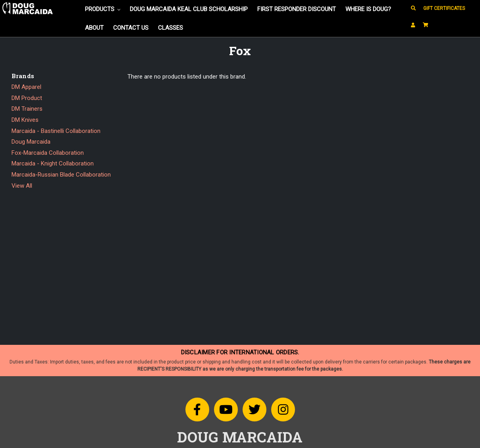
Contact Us (131, 28)
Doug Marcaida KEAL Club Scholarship (189, 9)
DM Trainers (27, 109)
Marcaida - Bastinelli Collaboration (56, 131)
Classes (171, 28)
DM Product (27, 98)
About (94, 28)
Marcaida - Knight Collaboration (53, 163)
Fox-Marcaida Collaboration (48, 153)
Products (103, 9)
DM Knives (25, 120)
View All (22, 186)
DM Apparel (26, 87)
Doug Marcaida (31, 142)
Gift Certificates (444, 8)
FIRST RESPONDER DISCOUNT (297, 9)
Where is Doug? (368, 9)
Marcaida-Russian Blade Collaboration (61, 175)
